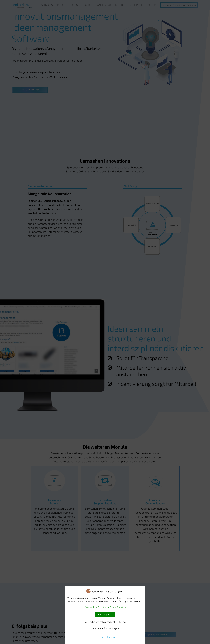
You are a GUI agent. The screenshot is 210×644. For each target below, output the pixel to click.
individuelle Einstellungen (105, 628)
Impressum (99, 637)
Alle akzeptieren (105, 614)
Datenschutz (111, 637)
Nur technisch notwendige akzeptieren (105, 622)
